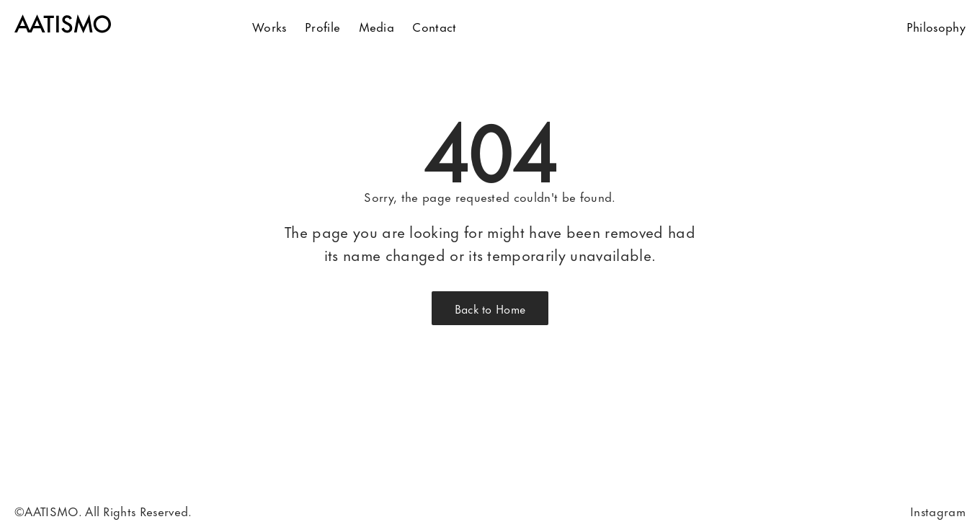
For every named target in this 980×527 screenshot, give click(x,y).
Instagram (938, 510)
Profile (322, 26)
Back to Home (490, 308)
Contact (434, 26)
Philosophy (936, 26)
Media (377, 26)
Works (269, 26)
